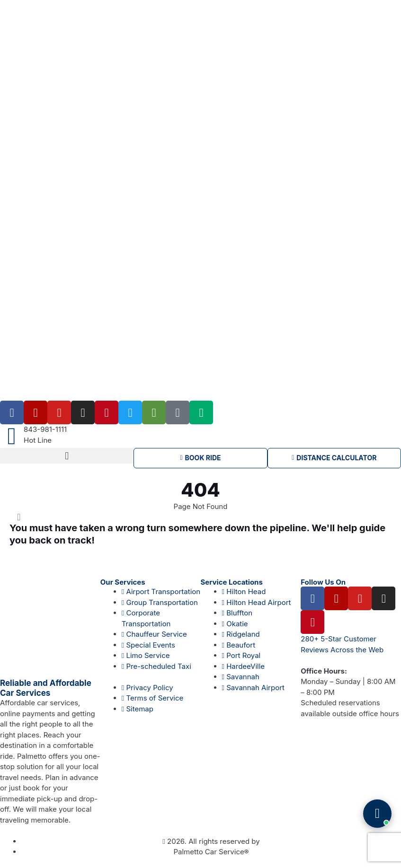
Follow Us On (323, 583)
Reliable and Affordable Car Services (46, 688)
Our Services (123, 583)
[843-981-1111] (12, 436)
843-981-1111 (45, 429)
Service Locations (232, 583)
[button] (67, 456)
